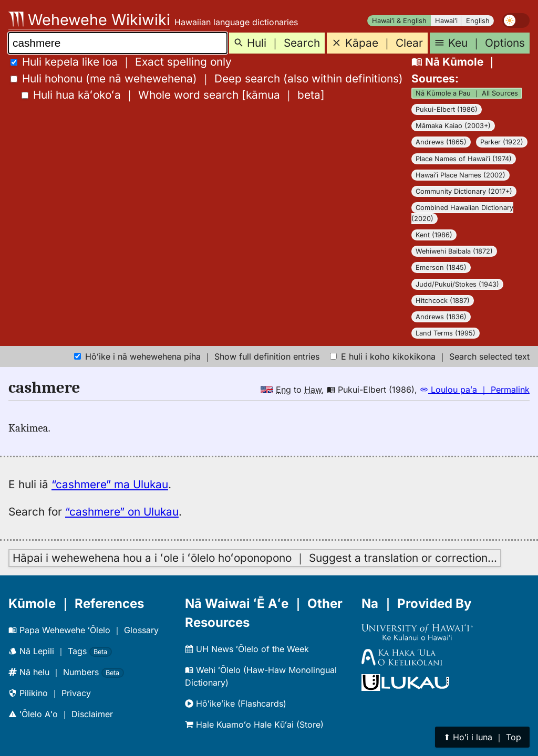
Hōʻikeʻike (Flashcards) (236, 703)
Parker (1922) (502, 142)
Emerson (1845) (441, 267)
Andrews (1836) (441, 317)
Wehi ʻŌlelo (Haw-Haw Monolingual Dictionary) (261, 676)
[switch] (516, 20)
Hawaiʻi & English (399, 21)
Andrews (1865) (441, 142)
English (478, 21)
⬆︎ (482, 737)
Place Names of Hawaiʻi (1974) (464, 159)
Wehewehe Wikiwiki (89, 20)
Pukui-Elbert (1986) (447, 109)
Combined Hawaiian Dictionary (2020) (462, 213)
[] (173, 95)
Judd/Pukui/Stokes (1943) (457, 284)
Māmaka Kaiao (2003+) (453, 126)
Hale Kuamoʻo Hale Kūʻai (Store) (254, 724)
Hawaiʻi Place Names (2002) (461, 175)
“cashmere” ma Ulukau (110, 484)
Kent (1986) (434, 235)
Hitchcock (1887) (443, 301)
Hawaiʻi (446, 21)
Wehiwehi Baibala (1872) (454, 251)
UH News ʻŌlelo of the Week (247, 649)
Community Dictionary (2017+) (464, 191)
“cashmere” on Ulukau (122, 512)
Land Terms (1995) (446, 333)
